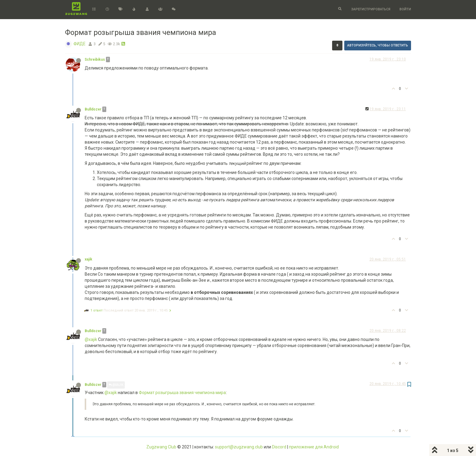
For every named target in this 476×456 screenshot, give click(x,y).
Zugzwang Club (161, 447)
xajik (88, 259)
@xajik (91, 339)
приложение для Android (314, 447)
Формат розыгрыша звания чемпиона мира (182, 393)
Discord (279, 447)
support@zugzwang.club (239, 447)
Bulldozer (93, 109)
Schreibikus (95, 60)
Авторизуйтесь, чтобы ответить (378, 45)
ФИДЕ (80, 44)
